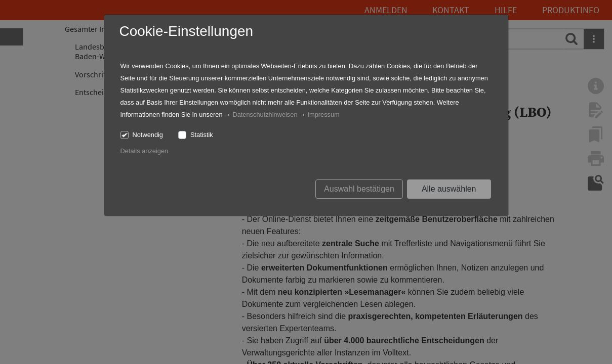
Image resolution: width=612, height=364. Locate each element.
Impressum (323, 115)
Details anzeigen (145, 151)
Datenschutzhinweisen (265, 115)
